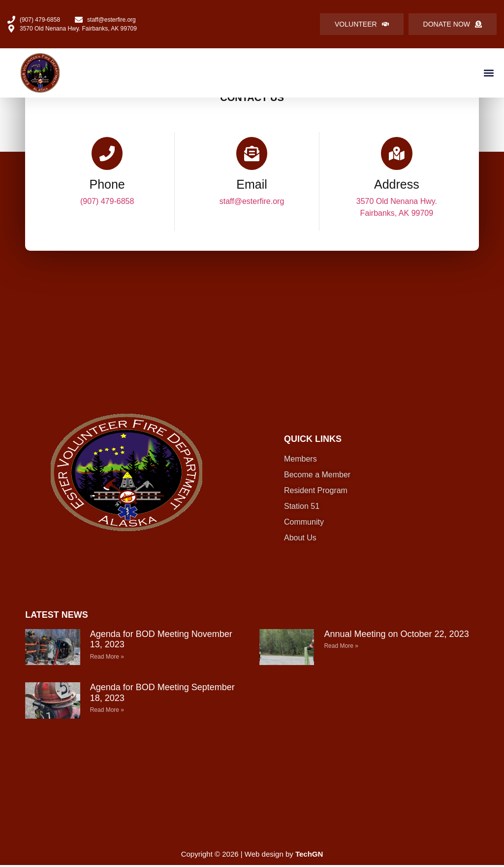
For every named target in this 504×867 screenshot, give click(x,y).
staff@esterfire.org (252, 203)
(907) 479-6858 (107, 203)
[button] (488, 73)
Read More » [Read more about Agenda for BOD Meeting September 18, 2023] (107, 712)
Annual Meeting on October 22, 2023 (396, 635)
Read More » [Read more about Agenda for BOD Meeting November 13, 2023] (107, 658)
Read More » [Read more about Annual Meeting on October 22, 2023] (341, 648)
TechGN (309, 856)
